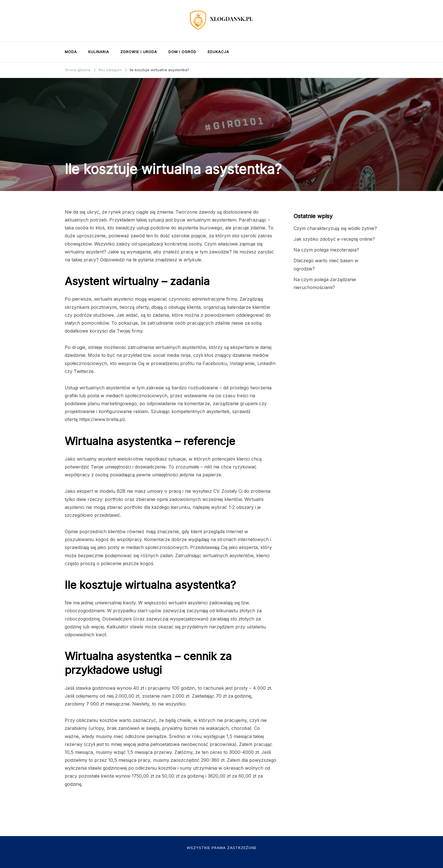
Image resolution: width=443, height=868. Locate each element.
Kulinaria (99, 52)
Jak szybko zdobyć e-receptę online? (334, 239)
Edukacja (218, 52)
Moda (71, 52)
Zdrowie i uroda (139, 52)
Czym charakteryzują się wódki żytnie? (335, 228)
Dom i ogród (182, 52)
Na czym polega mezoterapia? (326, 250)
